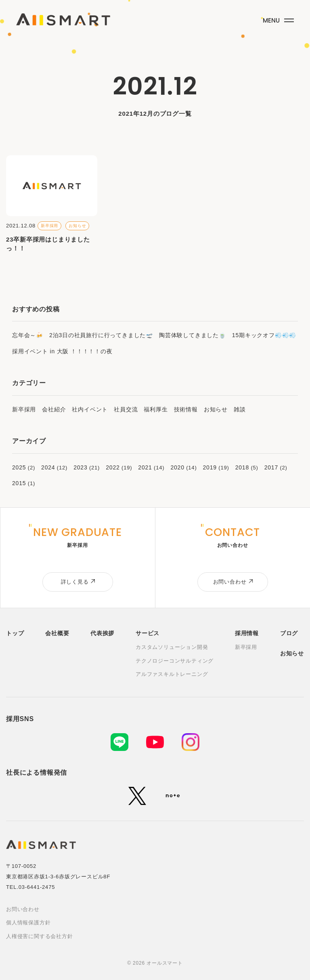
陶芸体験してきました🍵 (193, 335)
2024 (48, 467)
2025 (19, 467)
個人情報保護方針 (28, 923)
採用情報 (247, 633)
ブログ (289, 633)
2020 (177, 467)
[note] (173, 796)
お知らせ (216, 409)
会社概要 (57, 633)
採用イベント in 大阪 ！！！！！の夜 (62, 351)
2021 (145, 467)
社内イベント (90, 409)
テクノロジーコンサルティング (175, 661)
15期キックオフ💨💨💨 (264, 335)
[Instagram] (191, 742)
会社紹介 (54, 409)
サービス (148, 633)
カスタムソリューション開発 (172, 647)
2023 (80, 467)
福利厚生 (156, 409)
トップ (15, 633)
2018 (242, 467)
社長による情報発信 (37, 773)
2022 (113, 467)
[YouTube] (155, 742)
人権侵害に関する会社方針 (40, 936)
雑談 (240, 409)
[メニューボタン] (277, 19)
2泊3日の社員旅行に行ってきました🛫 (101, 335)
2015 (19, 483)
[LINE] (119, 742)
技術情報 (186, 409)
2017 (271, 467)
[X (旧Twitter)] (137, 796)
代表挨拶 (102, 633)
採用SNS (20, 719)
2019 (210, 467)
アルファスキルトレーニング (172, 674)
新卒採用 (24, 409)
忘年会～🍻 (28, 335)
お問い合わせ (23, 909)
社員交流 (126, 409)
